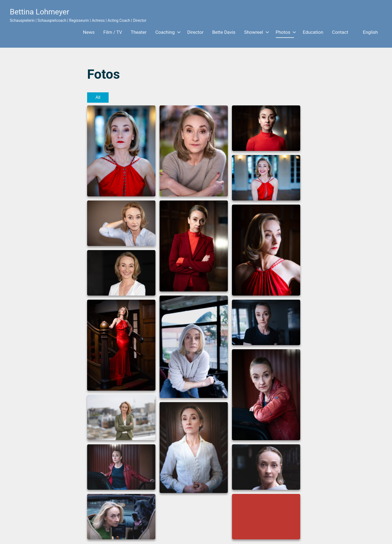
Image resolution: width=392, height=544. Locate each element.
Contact (340, 32)
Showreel (256, 32)
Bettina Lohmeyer (39, 12)
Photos (285, 32)
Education (313, 32)
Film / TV (113, 32)
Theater (139, 32)
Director (195, 32)
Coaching (167, 32)
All (98, 97)
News (89, 32)
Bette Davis (224, 32)
